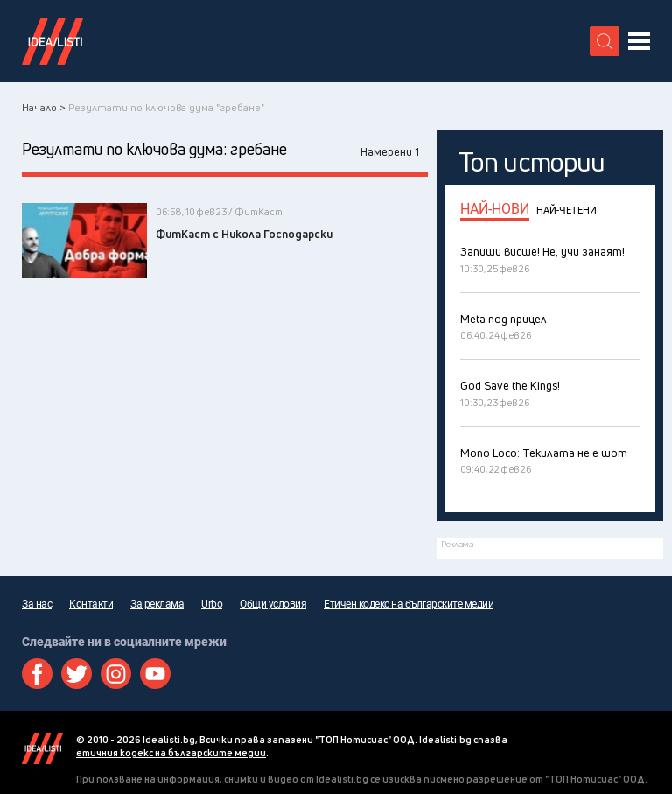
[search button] (605, 41)
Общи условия (273, 604)
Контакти (91, 604)
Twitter (77, 674)
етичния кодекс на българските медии (171, 752)
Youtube (155, 674)
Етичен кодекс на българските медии (409, 604)
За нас (37, 604)
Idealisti (42, 748)
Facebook (37, 674)
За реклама (157, 604)
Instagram (116, 674)
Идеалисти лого (52, 41)
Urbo (212, 604)
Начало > (44, 107)
